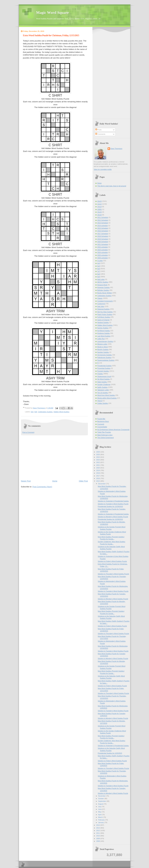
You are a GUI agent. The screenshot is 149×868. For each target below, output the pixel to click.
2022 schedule (103, 247)
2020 (98, 468)
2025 (98, 454)
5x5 (99, 266)
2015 (98, 481)
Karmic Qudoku (103, 328)
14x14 (100, 207)
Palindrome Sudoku (104, 357)
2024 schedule (103, 252)
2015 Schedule (103, 228)
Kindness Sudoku (104, 333)
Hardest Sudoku (103, 322)
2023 (98, 460)
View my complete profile (103, 169)
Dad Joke (101, 306)
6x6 (32, 412)
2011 (98, 833)
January (101, 822)
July (100, 807)
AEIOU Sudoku (103, 282)
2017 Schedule (103, 234)
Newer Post (26, 481)
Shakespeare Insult (104, 376)
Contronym (101, 304)
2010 (98, 836)
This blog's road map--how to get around (112, 186)
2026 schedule (103, 258)
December (102, 484)
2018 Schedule (103, 236)
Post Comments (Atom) (42, 487)
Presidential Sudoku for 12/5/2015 (110, 753)
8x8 (36, 412)
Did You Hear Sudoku (105, 312)
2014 (98, 825)
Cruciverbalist (102, 427)
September (102, 801)
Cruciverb (101, 424)
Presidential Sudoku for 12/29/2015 (110, 506)
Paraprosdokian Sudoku (106, 360)
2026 (98, 452)
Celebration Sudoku (45, 412)
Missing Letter (102, 344)
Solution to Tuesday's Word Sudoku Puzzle (113, 504)
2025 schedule (103, 255)
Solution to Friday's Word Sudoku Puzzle (112, 561)
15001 (100, 209)
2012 (98, 831)
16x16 (100, 215)
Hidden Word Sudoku (61, 412)
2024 (98, 457)
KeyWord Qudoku (104, 331)
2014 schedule (103, 226)
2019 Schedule (103, 239)
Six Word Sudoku (104, 379)
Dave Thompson (39, 408)
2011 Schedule (103, 217)
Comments (100, 134)
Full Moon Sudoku (104, 317)
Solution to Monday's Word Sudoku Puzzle (113, 517)
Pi (98, 363)
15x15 (100, 212)
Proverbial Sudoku (104, 368)
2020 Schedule (103, 242)
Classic (100, 298)
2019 (98, 470)
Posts (98, 130)
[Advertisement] (54, 457)
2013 (98, 828)
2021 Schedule (103, 244)
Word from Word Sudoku (106, 395)
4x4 (99, 263)
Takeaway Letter (103, 390)
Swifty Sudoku (102, 387)
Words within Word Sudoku (107, 398)
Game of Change (103, 320)
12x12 (100, 204)
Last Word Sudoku (104, 336)
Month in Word (103, 347)
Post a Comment (28, 432)
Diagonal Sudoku (103, 309)
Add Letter (101, 279)
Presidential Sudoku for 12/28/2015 (110, 519)
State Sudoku (102, 382)
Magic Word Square (53, 13)
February (102, 820)
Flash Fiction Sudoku (105, 314)
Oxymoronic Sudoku (105, 355)
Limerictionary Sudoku (105, 341)
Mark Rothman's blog (105, 435)
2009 (98, 839)
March (101, 817)
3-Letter (100, 261)
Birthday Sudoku (103, 290)
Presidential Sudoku (104, 366)
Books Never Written (105, 293)
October (101, 799)
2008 (98, 841)
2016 (98, 478)
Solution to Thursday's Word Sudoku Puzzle (113, 574)
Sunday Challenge (104, 384)
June (100, 809)
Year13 (100, 401)
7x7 (99, 271)
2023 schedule (103, 250)
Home (55, 481)
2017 (98, 476)
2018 (98, 473)
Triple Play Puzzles (104, 432)
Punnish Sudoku (103, 371)
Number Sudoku (103, 352)
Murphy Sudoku (103, 349)
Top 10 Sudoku (103, 393)
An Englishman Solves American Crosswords (113, 430)
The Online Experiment (106, 438)
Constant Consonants (105, 301)
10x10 (100, 201)
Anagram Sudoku (104, 287)
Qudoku (100, 374)
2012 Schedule (103, 220)
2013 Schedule (103, 223)
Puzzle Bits (101, 419)
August (101, 804)
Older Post (83, 481)
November (102, 796)
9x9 (99, 277)
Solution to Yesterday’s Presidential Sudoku (113, 501)
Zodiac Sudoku (103, 403)
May (100, 812)
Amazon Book (102, 285)
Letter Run (101, 339)
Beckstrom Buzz (103, 421)
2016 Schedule (103, 231)
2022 (98, 462)
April (100, 815)
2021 (98, 465)
